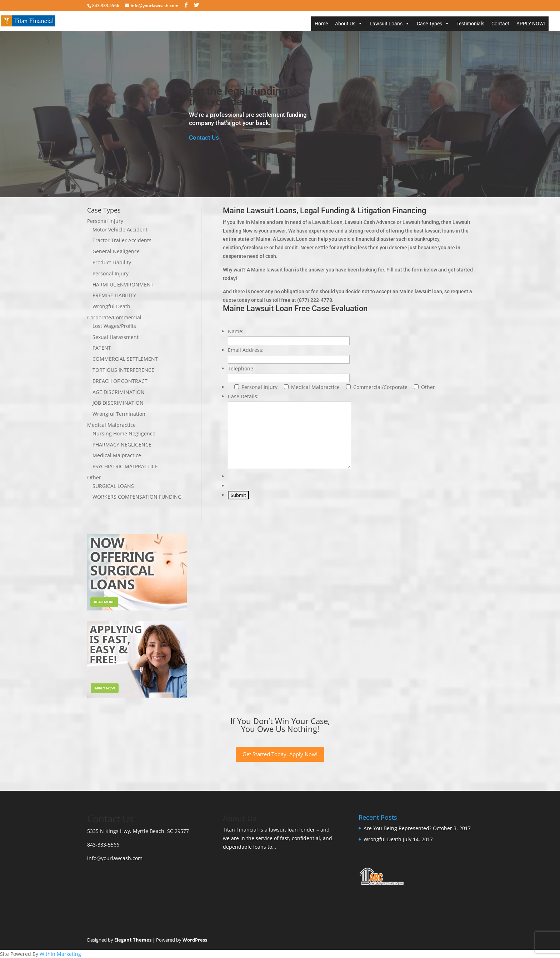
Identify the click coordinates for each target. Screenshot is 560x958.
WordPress (195, 940)
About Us (345, 24)
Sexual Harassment (116, 337)
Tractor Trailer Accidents (122, 240)
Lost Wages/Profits (114, 326)
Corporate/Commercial (114, 317)
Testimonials (470, 24)
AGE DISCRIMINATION (119, 392)
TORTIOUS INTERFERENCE (123, 370)
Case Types (429, 24)
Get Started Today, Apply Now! (280, 754)
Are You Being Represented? (397, 828)
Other (94, 477)
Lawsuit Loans (386, 24)
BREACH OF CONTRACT (120, 381)
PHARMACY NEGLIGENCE (122, 445)
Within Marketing (60, 954)
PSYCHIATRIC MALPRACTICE (125, 466)
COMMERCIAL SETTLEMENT (125, 359)
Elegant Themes (133, 940)
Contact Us (204, 138)
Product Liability (112, 262)
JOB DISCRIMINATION (118, 403)
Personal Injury (105, 221)
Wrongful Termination (119, 414)
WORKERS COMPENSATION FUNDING (137, 497)
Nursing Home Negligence (124, 433)
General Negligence (116, 251)
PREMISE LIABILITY (114, 295)
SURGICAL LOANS (113, 486)
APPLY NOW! (531, 24)
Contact (500, 24)
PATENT (102, 348)
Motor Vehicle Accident (120, 229)
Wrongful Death (111, 306)
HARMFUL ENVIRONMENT (123, 285)
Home (321, 24)
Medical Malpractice (111, 425)
